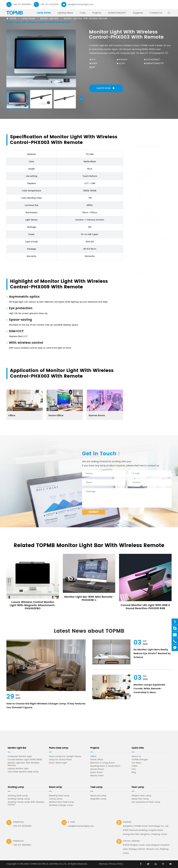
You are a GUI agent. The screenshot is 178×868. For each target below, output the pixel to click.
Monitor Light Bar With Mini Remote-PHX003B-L (89, 599)
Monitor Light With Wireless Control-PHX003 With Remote (38, 22)
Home (13, 18)
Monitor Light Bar (49, 18)
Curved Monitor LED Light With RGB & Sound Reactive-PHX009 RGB (145, 607)
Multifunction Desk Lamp (61, 802)
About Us (136, 756)
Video (135, 766)
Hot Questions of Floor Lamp (146, 802)
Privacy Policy (116, 864)
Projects (97, 13)
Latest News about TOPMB (89, 631)
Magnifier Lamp (98, 799)
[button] (81, 99)
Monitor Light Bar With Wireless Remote (86, 18)
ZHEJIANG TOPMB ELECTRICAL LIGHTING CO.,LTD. (43, 864)
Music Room (96, 772)
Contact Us (156, 13)
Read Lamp (55, 787)
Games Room (97, 769)
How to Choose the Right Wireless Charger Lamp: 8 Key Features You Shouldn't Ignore (46, 706)
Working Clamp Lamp (19, 799)
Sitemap (103, 864)
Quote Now (106, 88)
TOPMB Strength (140, 760)
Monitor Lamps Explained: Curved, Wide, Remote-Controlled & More (150, 689)
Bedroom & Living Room (102, 763)
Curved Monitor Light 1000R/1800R (25, 760)
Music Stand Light (58, 763)
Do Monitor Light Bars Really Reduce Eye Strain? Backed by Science (152, 653)
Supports (138, 13)
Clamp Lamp (56, 799)
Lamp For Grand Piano (60, 760)
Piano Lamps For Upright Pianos (65, 756)
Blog (134, 772)
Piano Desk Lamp (59, 748)
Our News (136, 763)
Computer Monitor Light (20, 756)
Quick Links (138, 748)
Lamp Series (44, 13)
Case (83, 13)
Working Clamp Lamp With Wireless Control (26, 803)
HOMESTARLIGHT (117, 13)
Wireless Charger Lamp (61, 805)
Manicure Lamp (98, 796)
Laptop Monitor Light (18, 769)
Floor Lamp (138, 787)
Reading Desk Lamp (59, 796)
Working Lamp (16, 787)
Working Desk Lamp (18, 796)
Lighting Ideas (65, 13)
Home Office (97, 760)
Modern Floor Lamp (141, 796)
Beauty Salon (97, 776)
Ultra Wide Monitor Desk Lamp (23, 772)
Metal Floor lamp (140, 799)
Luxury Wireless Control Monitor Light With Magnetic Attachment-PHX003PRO (33, 605)
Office (93, 756)
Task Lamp (96, 787)
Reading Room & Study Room (105, 766)
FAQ (134, 769)
